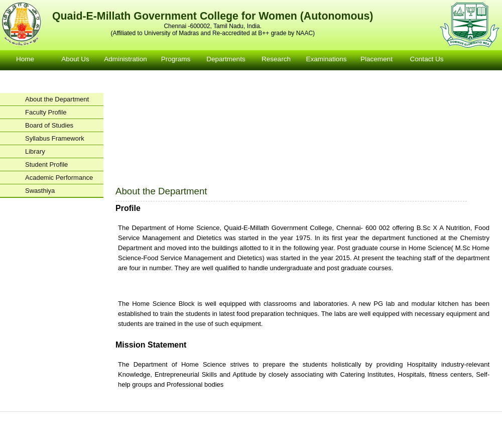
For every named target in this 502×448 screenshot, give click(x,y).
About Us (75, 59)
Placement (376, 59)
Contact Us (427, 59)
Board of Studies (49, 125)
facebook (256, 430)
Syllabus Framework (55, 138)
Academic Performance (59, 178)
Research (276, 59)
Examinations (326, 59)
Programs (176, 59)
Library (35, 151)
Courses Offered (220, 418)
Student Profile (46, 164)
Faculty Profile (46, 112)
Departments (226, 59)
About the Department (57, 99)
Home (25, 59)
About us (119, 418)
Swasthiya (40, 191)
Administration (125, 59)
